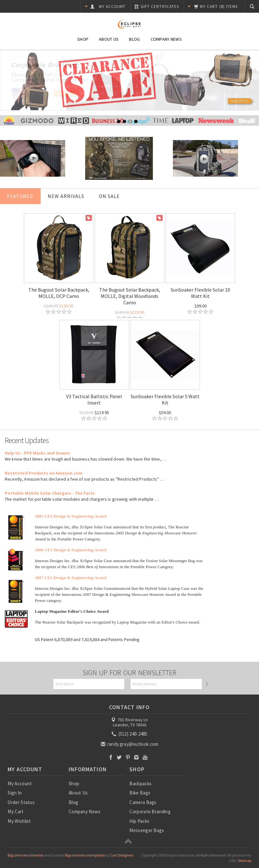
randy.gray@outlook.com (130, 744)
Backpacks (140, 783)
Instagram (136, 757)
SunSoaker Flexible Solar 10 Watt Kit (200, 293)
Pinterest (128, 757)
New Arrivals (66, 196)
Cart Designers (122, 855)
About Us (109, 39)
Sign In (15, 793)
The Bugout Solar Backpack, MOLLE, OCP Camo (59, 293)
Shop (83, 39)
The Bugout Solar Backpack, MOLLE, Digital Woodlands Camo (130, 296)
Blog (134, 39)
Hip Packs (139, 821)
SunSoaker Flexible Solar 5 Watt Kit (165, 399)
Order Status (21, 802)
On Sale (109, 196)
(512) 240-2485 (130, 734)
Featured (20, 196)
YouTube (145, 757)
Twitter (119, 757)
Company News (166, 39)
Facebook (111, 757)
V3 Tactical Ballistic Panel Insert (94, 399)
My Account (20, 783)
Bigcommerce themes (26, 855)
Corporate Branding (150, 812)
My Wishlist (19, 821)
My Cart (16, 812)
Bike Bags (140, 793)
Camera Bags (143, 802)
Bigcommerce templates (85, 855)
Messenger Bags (147, 830)
